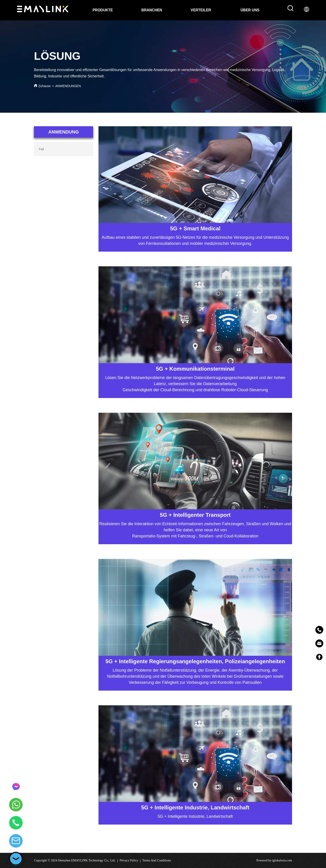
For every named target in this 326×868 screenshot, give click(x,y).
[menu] (176, 10)
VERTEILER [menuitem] (201, 10)
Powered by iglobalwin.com (274, 860)
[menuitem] (250, 10)
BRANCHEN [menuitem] (152, 10)
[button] (250, 10)
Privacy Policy (129, 860)
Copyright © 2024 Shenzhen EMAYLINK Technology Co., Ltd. (75, 860)
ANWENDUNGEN (68, 86)
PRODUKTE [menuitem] (103, 10)
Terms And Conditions (157, 860)
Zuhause (44, 86)
